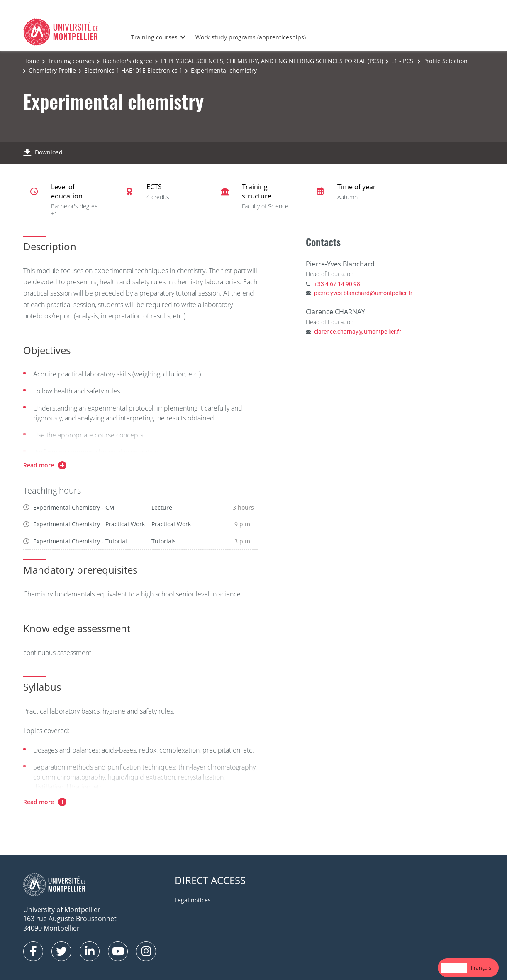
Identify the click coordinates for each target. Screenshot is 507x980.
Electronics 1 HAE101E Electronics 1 (133, 70)
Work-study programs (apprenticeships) (251, 37)
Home (31, 61)
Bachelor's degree (127, 61)
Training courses (154, 37)
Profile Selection (445, 61)
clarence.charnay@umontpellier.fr (358, 331)
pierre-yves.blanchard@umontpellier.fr (363, 293)
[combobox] (454, 968)
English (454, 968)
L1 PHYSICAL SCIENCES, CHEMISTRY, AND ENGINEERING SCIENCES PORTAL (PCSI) (272, 61)
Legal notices (193, 900)
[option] (481, 968)
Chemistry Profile (52, 70)
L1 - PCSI (403, 61)
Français (481, 968)
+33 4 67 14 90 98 (337, 284)
